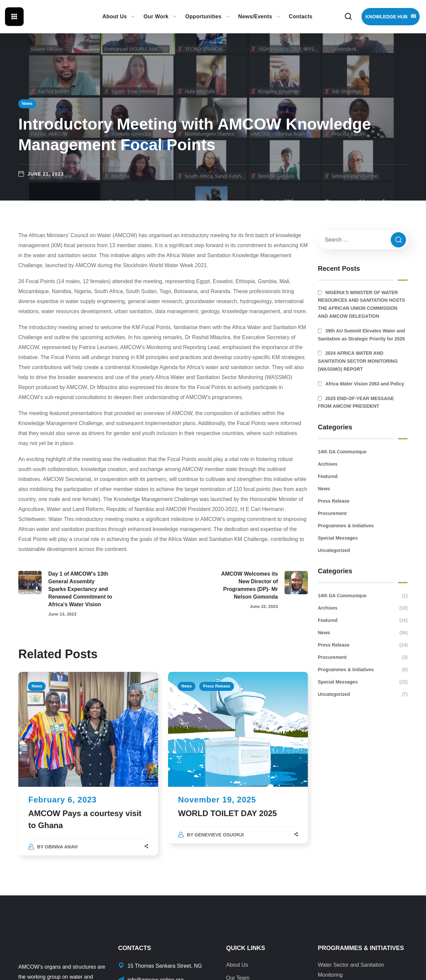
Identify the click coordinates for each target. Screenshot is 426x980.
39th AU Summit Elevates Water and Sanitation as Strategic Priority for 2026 (361, 335)
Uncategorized (334, 550)
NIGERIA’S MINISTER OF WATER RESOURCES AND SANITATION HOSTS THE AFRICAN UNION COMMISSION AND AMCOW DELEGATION (361, 304)
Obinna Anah (61, 847)
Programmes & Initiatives (346, 526)
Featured (328, 476)
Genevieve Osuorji (219, 835)
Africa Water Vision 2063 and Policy (365, 384)
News (27, 104)
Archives (328, 464)
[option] (88, 770)
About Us (237, 965)
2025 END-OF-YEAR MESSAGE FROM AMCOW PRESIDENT (356, 402)
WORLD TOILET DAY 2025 (229, 813)
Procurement (332, 513)
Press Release (216, 686)
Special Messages (338, 538)
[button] (348, 17)
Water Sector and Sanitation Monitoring (351, 970)
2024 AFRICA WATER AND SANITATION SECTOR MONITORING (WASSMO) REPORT (358, 361)
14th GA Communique (342, 452)
